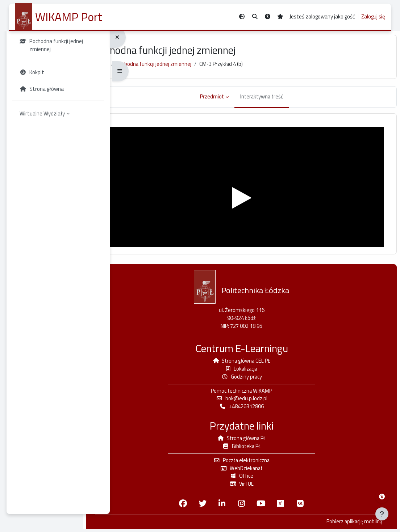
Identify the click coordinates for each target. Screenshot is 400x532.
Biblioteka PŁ (258, 449)
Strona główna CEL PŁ (258, 361)
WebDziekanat (258, 471)
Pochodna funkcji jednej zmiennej (193, 68)
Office (258, 479)
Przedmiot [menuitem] (227, 100)
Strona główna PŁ (258, 440)
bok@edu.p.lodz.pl (258, 400)
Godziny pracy (258, 378)
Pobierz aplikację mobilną (348, 525)
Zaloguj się (373, 17)
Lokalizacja (258, 370)
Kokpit (140, 68)
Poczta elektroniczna (258, 463)
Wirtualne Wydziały (45, 124)
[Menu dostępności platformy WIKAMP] (382, 497)
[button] (255, 17)
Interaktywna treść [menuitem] (279, 100)
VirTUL (258, 487)
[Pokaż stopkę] (382, 514)
